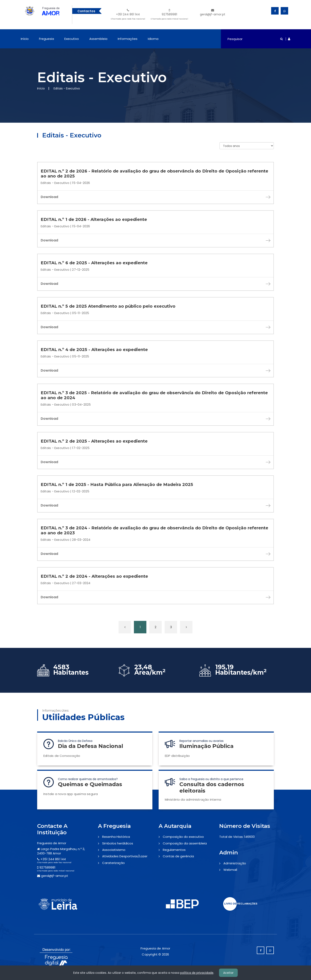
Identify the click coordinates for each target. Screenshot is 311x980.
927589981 (169, 15)
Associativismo (114, 850)
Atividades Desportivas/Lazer (125, 856)
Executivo (72, 39)
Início (25, 39)
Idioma (153, 39)
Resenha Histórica (116, 837)
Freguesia (47, 39)
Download (155, 197)
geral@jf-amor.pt (213, 13)
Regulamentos (174, 850)
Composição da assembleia (185, 843)
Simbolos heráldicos (118, 843)
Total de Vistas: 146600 (237, 837)
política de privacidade (197, 973)
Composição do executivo (183, 837)
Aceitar (228, 973)
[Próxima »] (186, 627)
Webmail (230, 870)
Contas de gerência (178, 856)
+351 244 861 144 (128, 15)
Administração (235, 863)
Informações (128, 39)
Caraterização (113, 863)
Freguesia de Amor (52, 843)
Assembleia (98, 39)
